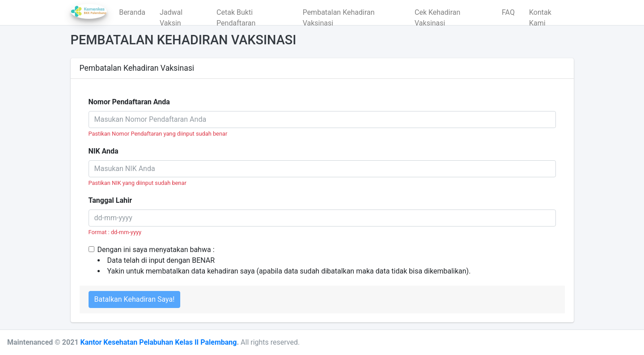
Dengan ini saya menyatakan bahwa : (284, 261)
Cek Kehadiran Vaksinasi (437, 15)
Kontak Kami (540, 15)
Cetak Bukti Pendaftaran (236, 15)
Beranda (132, 12)
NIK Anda (104, 151)
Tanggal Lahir (110, 200)
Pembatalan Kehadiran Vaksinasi (339, 15)
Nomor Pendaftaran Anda (129, 102)
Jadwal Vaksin (171, 15)
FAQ (508, 12)
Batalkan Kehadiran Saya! (135, 299)
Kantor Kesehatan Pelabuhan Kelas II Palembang (159, 342)
